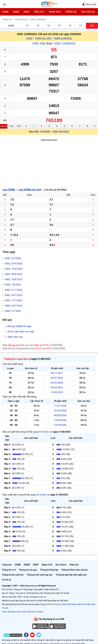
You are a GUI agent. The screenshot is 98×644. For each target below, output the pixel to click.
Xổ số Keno (61, 565)
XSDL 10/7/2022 (14, 306)
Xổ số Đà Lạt (45, 432)
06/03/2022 (57, 388)
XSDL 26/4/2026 (14, 264)
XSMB (5, 12)
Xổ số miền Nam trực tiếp (21, 332)
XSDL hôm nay (15, 337)
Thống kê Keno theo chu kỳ (74, 570)
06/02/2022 (57, 383)
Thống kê (71, 12)
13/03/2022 (57, 392)
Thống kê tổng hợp (49, 570)
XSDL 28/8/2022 (61, 132)
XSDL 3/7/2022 (13, 311)
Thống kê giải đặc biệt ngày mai (71, 575)
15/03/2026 (60, 420)
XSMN (16, 12)
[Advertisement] (49, 164)
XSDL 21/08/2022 (65, 44)
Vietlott (39, 12)
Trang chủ (7, 565)
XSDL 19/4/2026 (14, 269)
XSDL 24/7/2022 (14, 295)
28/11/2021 (57, 373)
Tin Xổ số (6, 580)
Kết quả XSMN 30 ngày (19, 326)
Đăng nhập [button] (89, 4)
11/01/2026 (60, 406)
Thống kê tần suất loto (13, 575)
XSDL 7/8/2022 (13, 285)
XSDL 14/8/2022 (42, 132)
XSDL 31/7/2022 (14, 290)
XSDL (36, 44)
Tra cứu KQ (88, 12)
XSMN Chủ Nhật (43, 38)
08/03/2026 (60, 415)
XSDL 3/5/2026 (13, 258)
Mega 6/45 (47, 565)
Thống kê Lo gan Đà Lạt (17, 359)
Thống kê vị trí (9, 570)
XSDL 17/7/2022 (14, 300)
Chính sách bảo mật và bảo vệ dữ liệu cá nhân (22, 612)
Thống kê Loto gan (28, 570)
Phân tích (55, 12)
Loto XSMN (9, 190)
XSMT (27, 12)
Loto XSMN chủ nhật (30, 190)
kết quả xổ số (15, 345)
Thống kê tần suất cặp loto (40, 575)
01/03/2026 (60, 411)
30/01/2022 (57, 378)
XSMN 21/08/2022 (63, 38)
